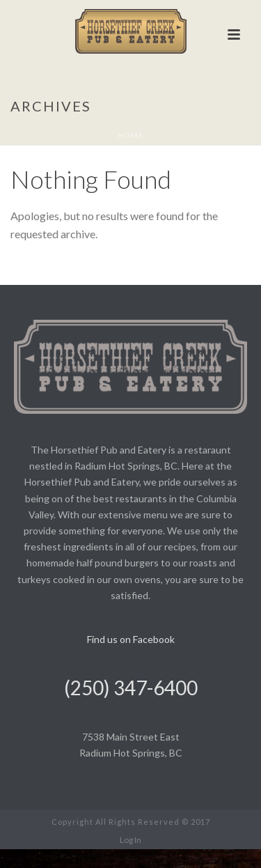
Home (130, 135)
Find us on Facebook (131, 639)
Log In (130, 840)
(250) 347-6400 (131, 688)
